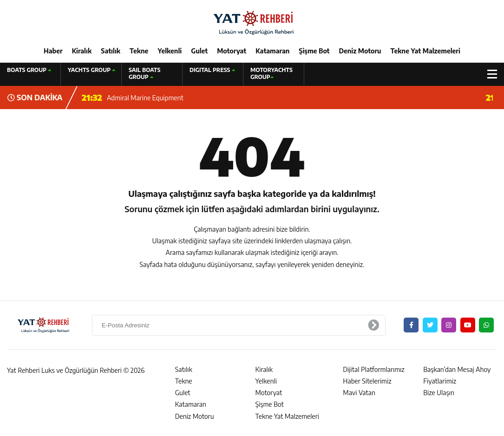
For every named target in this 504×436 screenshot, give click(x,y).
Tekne (139, 51)
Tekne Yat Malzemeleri (425, 51)
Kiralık (82, 51)
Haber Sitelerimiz (367, 381)
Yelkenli (170, 51)
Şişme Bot (314, 51)
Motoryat (232, 51)
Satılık (111, 51)
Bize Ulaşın (439, 393)
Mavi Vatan (359, 393)
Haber (53, 51)
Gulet (199, 51)
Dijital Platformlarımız (373, 369)
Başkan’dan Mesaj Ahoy (457, 369)
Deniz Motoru (360, 51)
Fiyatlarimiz (440, 381)
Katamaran (272, 51)
